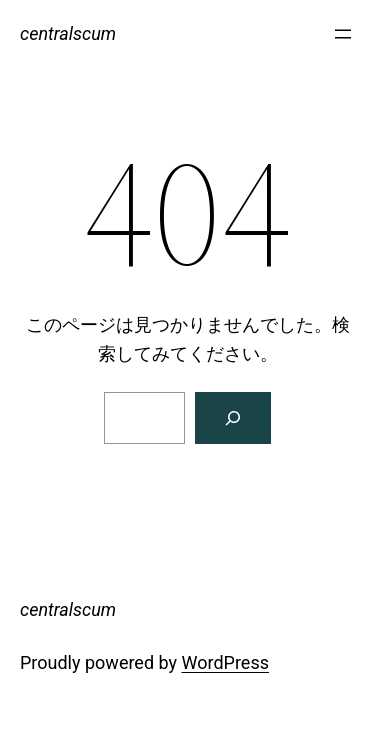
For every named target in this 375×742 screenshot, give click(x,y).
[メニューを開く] (343, 34)
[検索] (233, 418)
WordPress (225, 662)
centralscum (68, 33)
